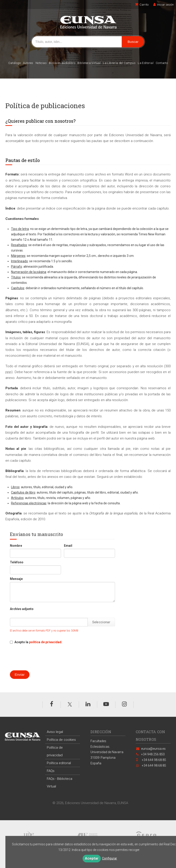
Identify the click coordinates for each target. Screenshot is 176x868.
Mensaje (16, 579)
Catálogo (15, 63)
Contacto (162, 63)
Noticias (41, 63)
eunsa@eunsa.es (153, 749)
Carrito (142, 5)
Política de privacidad (55, 751)
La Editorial (146, 63)
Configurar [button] (109, 858)
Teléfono (17, 562)
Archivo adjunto (22, 609)
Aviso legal (55, 732)
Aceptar (92, 858)
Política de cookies (61, 740)
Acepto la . (38, 642)
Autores (28, 63)
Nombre (16, 546)
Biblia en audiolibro (62, 63)
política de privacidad (45, 642)
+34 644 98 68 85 (154, 765)
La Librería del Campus (119, 63)
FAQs (51, 771)
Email (68, 546)
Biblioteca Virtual (89, 63)
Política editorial (59, 763)
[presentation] (44, 658)
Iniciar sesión (164, 5)
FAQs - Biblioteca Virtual (60, 783)
